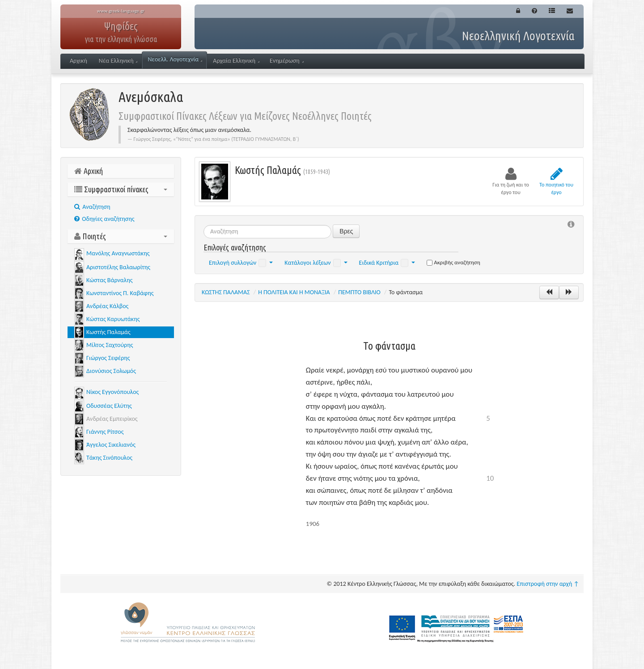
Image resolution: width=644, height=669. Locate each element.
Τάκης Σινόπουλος (109, 458)
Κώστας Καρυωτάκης (113, 319)
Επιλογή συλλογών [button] (241, 263)
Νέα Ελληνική (118, 61)
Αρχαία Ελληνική (236, 61)
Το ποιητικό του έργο (556, 181)
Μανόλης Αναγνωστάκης (118, 253)
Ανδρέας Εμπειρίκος (112, 419)
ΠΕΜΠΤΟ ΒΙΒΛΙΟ (359, 292)
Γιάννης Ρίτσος (105, 432)
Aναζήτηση (92, 207)
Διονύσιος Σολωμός (111, 371)
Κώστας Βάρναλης (109, 280)
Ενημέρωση (287, 61)
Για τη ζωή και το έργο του (511, 181)
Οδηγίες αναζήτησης (104, 219)
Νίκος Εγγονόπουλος (112, 392)
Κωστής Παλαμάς (108, 332)
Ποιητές (121, 236)
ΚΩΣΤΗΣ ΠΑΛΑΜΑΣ (226, 292)
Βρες (346, 231)
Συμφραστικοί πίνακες (121, 189)
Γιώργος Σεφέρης (108, 358)
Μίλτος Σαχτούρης (110, 345)
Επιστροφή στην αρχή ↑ (548, 584)
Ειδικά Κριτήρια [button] (387, 263)
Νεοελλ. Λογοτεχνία (175, 59)
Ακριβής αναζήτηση (453, 262)
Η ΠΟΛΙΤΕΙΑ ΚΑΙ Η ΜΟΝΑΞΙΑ (294, 292)
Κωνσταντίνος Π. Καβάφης (120, 293)
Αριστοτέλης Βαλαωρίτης (118, 267)
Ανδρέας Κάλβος (107, 306)
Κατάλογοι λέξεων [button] (316, 263)
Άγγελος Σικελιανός (111, 445)
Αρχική (78, 61)
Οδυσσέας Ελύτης (109, 406)
